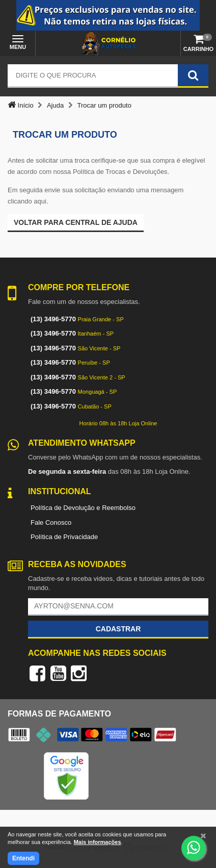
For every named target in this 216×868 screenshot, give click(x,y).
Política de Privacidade (64, 537)
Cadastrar (118, 629)
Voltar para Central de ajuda (76, 222)
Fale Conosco (51, 522)
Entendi (23, 858)
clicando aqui (27, 201)
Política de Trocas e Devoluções (120, 172)
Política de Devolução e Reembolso (83, 508)
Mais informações (98, 842)
